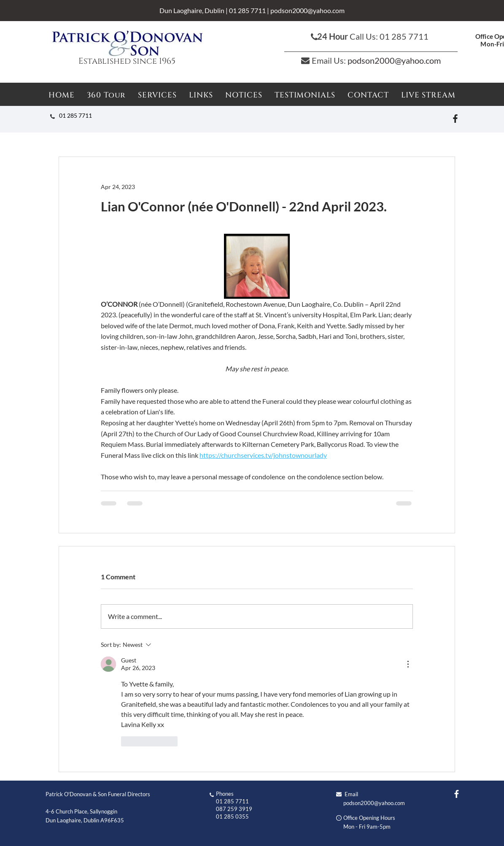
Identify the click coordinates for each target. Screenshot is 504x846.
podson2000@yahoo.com (307, 10)
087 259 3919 (234, 809)
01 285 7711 (247, 10)
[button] (244, 95)
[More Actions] (408, 664)
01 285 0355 (232, 816)
